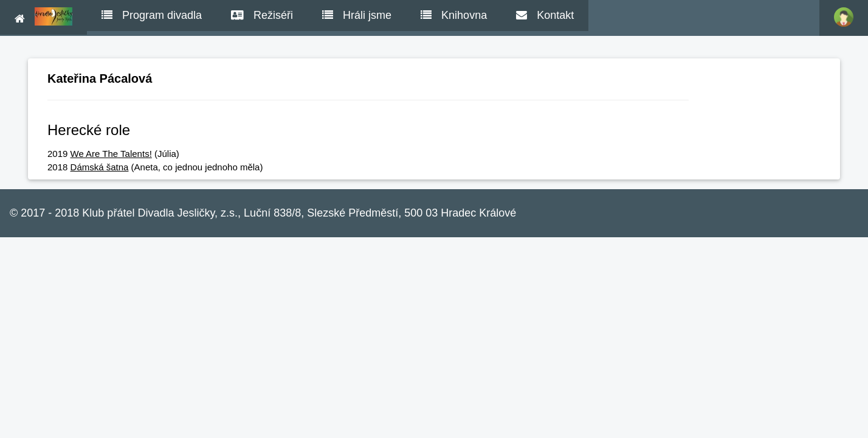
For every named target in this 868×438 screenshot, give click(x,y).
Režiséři (262, 15)
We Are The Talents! (111, 154)
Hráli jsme (357, 15)
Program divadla (152, 15)
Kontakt (545, 15)
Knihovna (454, 15)
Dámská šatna (100, 167)
